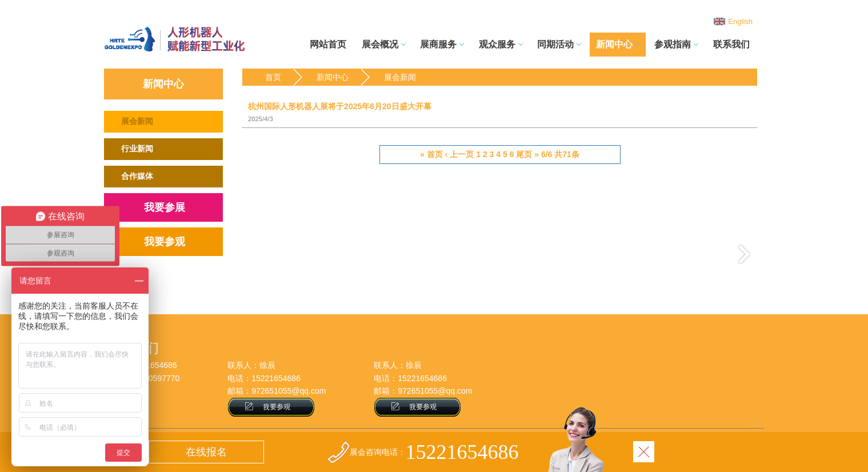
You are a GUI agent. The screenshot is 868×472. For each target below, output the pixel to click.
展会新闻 (137, 121)
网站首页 (328, 44)
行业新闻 (137, 149)
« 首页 (431, 154)
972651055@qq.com (289, 391)
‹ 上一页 (460, 154)
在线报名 (206, 452)
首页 (273, 77)
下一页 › (744, 254)
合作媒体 (137, 176)
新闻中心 (333, 77)
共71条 (567, 154)
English (740, 21)
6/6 (547, 154)
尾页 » (527, 154)
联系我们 (731, 44)
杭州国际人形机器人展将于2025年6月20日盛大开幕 (500, 113)
